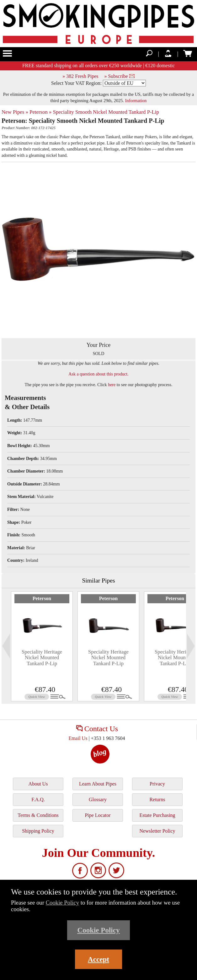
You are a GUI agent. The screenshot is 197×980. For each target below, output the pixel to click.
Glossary (98, 799)
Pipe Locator (98, 815)
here (112, 385)
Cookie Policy (63, 903)
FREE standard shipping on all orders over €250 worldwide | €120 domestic (98, 66)
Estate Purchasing (157, 815)
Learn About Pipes (98, 784)
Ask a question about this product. (98, 374)
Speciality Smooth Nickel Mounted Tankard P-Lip (106, 112)
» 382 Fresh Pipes (80, 76)
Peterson (42, 598)
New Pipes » (15, 112)
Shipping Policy (38, 831)
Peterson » (40, 112)
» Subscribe (119, 76)
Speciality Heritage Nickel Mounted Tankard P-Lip (42, 658)
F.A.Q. (38, 799)
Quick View (37, 697)
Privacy (157, 784)
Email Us (78, 738)
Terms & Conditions (38, 815)
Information (136, 101)
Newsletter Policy (157, 831)
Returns (157, 799)
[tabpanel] (42, 646)
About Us (38, 784)
